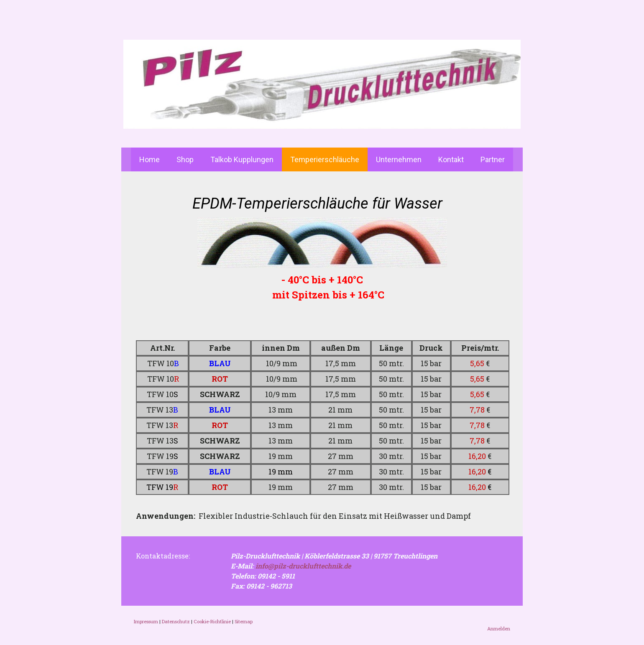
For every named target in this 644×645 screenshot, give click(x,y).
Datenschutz (176, 621)
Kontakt (451, 159)
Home (149, 159)
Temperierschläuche (325, 159)
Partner (493, 159)
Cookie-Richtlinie (212, 621)
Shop (185, 159)
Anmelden (499, 628)
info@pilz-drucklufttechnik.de (303, 566)
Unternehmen (399, 159)
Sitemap (244, 621)
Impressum (146, 621)
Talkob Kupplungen (242, 159)
